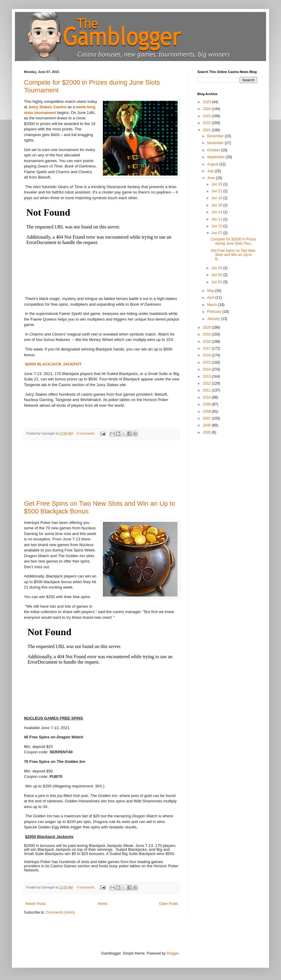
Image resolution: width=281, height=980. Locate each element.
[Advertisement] (102, 470)
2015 (207, 362)
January (214, 319)
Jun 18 (217, 198)
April (211, 298)
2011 (207, 390)
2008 (207, 411)
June (211, 178)
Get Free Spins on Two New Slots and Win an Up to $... (233, 255)
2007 (207, 418)
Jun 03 (217, 268)
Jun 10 (217, 226)
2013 (207, 377)
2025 (207, 102)
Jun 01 (217, 282)
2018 (207, 342)
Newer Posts (36, 904)
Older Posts (168, 904)
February (215, 312)
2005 (207, 432)
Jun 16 (217, 205)
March (213, 305)
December (216, 136)
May (211, 291)
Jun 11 (217, 219)
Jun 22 (217, 184)
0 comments (86, 433)
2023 (207, 116)
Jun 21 (217, 191)
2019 (207, 334)
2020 (207, 327)
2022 (207, 123)
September (216, 157)
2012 (207, 383)
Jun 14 (217, 212)
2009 (207, 404)
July (211, 171)
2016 (207, 355)
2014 (207, 369)
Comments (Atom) (60, 912)
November (216, 143)
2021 (207, 130)
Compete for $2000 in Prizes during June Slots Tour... (233, 241)
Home (103, 904)
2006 (207, 425)
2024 (207, 109)
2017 (207, 348)
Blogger (173, 953)
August (213, 164)
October (214, 150)
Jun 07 (217, 233)
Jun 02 (217, 275)
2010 (207, 397)
